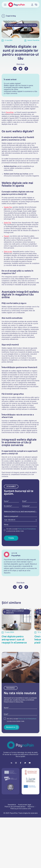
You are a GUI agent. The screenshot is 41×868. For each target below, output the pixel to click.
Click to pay (8, 252)
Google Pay (8, 207)
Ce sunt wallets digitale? (12, 84)
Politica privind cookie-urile (21, 809)
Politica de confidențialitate (27, 529)
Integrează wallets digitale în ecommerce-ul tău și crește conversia (20, 92)
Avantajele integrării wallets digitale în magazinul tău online (17, 89)
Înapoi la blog (9, 16)
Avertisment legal (25, 805)
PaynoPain (10, 112)
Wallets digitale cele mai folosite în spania (18, 86)
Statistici (31, 807)
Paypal (6, 236)
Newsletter (12, 805)
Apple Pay (7, 223)
